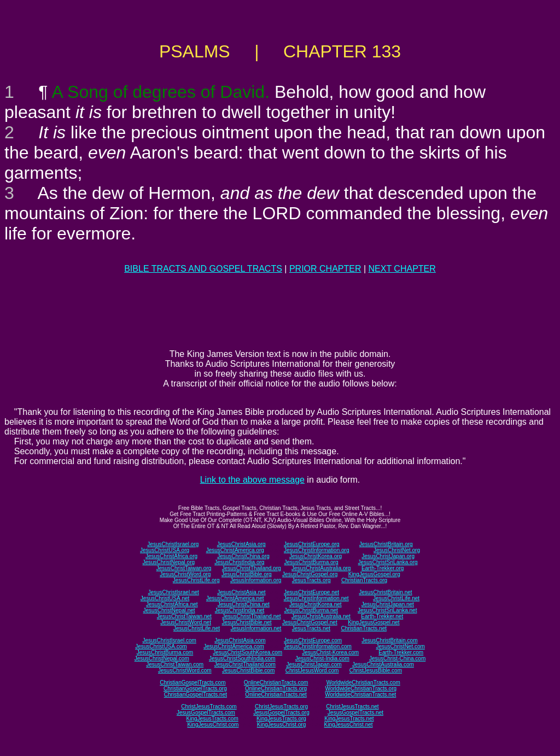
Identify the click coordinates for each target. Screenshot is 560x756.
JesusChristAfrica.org (171, 556)
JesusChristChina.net (244, 604)
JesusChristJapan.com (314, 664)
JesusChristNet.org (397, 550)
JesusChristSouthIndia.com (242, 658)
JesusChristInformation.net (316, 598)
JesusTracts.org (311, 580)
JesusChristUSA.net (165, 598)
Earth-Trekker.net (382, 616)
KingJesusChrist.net (349, 725)
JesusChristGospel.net (310, 622)
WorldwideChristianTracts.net (360, 695)
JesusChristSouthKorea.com (247, 652)
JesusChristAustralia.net (321, 616)
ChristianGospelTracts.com (192, 682)
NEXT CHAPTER (402, 269)
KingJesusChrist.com (213, 725)
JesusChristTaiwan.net (184, 616)
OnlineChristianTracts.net (276, 695)
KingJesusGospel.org (374, 574)
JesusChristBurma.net (311, 610)
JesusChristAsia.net (241, 592)
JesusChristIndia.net (240, 610)
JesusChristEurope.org (312, 544)
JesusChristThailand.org (252, 568)
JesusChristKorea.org (316, 556)
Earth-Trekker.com (401, 652)
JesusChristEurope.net (311, 592)
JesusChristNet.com (400, 646)
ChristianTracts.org (364, 580)
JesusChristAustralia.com (383, 664)
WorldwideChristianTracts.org (361, 688)
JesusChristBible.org (247, 574)
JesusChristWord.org (185, 574)
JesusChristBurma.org (311, 562)
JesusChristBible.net (246, 622)
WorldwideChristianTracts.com (363, 682)
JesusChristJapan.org (388, 556)
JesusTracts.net (311, 628)
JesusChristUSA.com (161, 646)
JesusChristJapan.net (388, 604)
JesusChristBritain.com (389, 640)
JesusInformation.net (256, 628)
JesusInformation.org (256, 580)
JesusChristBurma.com (165, 652)
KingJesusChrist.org (281, 725)
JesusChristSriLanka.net (387, 610)
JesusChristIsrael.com (169, 640)
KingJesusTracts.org (281, 719)
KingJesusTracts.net (349, 719)
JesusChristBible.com (248, 670)
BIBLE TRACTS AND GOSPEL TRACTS (203, 269)
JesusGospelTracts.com (206, 713)
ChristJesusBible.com (376, 670)
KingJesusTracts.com (212, 719)
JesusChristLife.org (196, 580)
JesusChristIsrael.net (173, 592)
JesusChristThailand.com (245, 664)
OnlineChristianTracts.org (276, 688)
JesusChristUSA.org (165, 550)
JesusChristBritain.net (385, 592)
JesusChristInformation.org (317, 550)
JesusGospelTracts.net (355, 713)
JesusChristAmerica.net (235, 598)
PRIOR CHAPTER (325, 269)
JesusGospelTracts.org (281, 713)
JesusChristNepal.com (162, 658)
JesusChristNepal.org (168, 562)
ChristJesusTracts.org (281, 707)
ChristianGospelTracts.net (196, 695)
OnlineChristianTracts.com (276, 682)
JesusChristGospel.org (310, 574)
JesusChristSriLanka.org (388, 562)
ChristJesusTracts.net (352, 707)
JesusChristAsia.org (241, 544)
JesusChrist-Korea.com (330, 652)
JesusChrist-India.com (322, 658)
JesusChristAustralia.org (321, 568)
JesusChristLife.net (396, 598)
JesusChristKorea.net (316, 604)
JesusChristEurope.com (313, 640)
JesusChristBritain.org (386, 544)
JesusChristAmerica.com (234, 646)
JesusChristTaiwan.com (175, 664)
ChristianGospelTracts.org (195, 688)
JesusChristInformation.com (318, 646)
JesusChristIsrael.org (173, 544)
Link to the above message (252, 480)
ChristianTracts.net (364, 628)
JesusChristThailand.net (251, 616)
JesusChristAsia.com (240, 640)
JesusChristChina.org (243, 556)
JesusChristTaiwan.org (184, 568)
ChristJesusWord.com (312, 670)
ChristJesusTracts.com (209, 707)
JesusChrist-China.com (397, 658)
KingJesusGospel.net (374, 622)
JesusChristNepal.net (169, 610)
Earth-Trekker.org (383, 568)
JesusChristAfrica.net (172, 604)
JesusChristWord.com (185, 670)
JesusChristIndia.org (239, 562)
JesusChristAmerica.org (235, 550)
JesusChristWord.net (186, 622)
